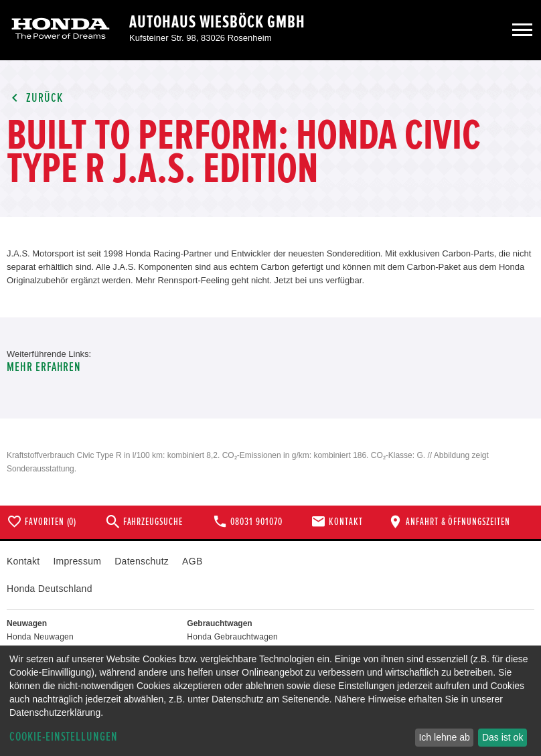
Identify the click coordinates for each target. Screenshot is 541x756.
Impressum (77, 561)
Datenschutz (142, 561)
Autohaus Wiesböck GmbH (217, 22)
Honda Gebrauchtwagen (232, 637)
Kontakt (23, 561)
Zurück (35, 98)
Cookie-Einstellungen (64, 737)
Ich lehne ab (444, 737)
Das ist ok (503, 737)
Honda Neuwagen (40, 637)
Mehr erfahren (44, 367)
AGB (192, 561)
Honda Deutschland (50, 589)
